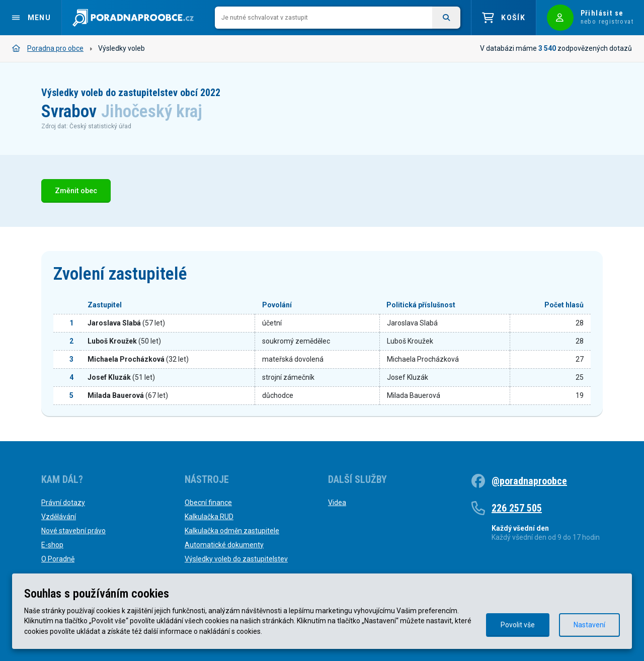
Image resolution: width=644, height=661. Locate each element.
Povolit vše (518, 625)
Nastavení (589, 625)
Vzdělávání (59, 517)
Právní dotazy (63, 503)
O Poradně (58, 559)
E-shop (52, 545)
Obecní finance (208, 503)
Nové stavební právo (73, 531)
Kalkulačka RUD (209, 517)
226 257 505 (517, 508)
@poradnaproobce (529, 481)
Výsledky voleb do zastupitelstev (236, 559)
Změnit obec (76, 191)
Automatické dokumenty (224, 545)
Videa (337, 503)
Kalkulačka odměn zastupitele (232, 531)
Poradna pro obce (48, 48)
